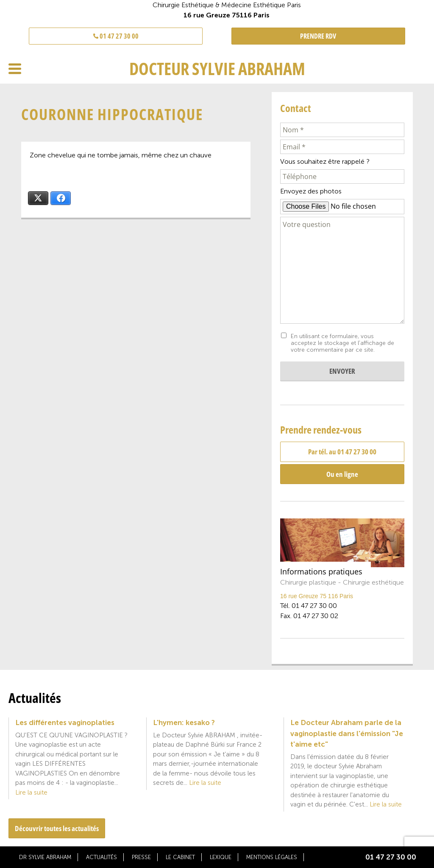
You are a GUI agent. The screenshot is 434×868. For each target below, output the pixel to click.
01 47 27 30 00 (116, 36)
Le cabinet (180, 857)
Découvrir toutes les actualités (57, 828)
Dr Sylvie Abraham (45, 857)
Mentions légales (272, 857)
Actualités (102, 857)
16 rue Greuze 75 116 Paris (317, 596)
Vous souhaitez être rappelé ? (325, 161)
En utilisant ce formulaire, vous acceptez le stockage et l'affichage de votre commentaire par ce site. (342, 343)
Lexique (221, 857)
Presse (141, 857)
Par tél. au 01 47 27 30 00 (342, 452)
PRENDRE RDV (318, 36)
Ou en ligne (342, 474)
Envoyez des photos (311, 191)
